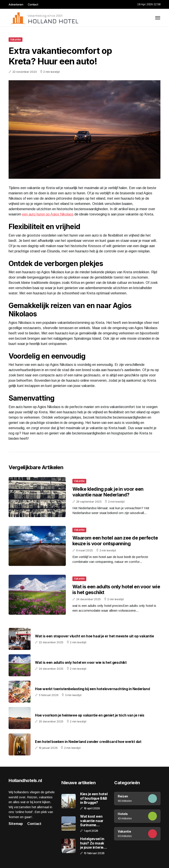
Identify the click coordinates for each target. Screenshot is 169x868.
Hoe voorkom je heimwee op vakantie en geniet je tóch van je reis (90, 715)
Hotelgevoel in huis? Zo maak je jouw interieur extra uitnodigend (94, 843)
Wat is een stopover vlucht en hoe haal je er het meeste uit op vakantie (95, 636)
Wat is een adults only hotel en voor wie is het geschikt (81, 663)
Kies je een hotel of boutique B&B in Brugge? (94, 798)
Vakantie (16, 39)
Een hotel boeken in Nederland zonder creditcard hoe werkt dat (88, 742)
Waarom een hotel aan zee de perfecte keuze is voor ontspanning (115, 541)
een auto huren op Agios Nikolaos (48, 214)
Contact (33, 4)
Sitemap (16, 824)
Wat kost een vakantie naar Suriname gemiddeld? (92, 821)
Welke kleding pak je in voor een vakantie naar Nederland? (108, 492)
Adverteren (16, 4)
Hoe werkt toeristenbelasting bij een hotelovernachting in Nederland (92, 689)
